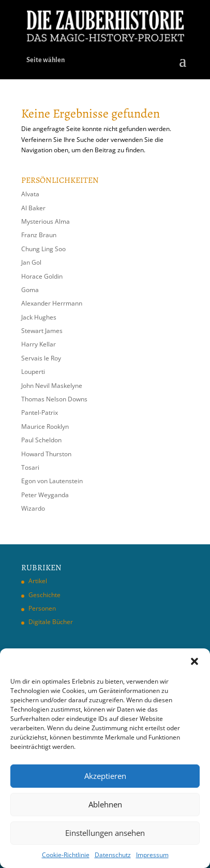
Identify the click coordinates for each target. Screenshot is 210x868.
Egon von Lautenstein (52, 481)
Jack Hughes (39, 317)
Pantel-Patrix (40, 413)
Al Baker (33, 208)
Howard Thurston (46, 454)
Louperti (33, 372)
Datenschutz (113, 855)
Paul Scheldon (41, 440)
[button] (194, 661)
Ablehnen (105, 804)
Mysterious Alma (46, 221)
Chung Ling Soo (43, 249)
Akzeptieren (105, 776)
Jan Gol (31, 262)
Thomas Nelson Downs (54, 399)
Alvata (30, 194)
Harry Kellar (39, 344)
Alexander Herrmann (52, 303)
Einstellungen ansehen (105, 833)
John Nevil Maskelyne (52, 386)
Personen (42, 608)
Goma (30, 290)
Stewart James (42, 331)
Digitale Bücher (51, 622)
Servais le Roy (41, 358)
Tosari (30, 467)
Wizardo (33, 508)
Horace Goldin (42, 276)
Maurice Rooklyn (45, 426)
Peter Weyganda (45, 495)
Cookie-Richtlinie (66, 855)
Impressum (152, 855)
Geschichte (44, 595)
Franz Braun (39, 235)
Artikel (38, 581)
